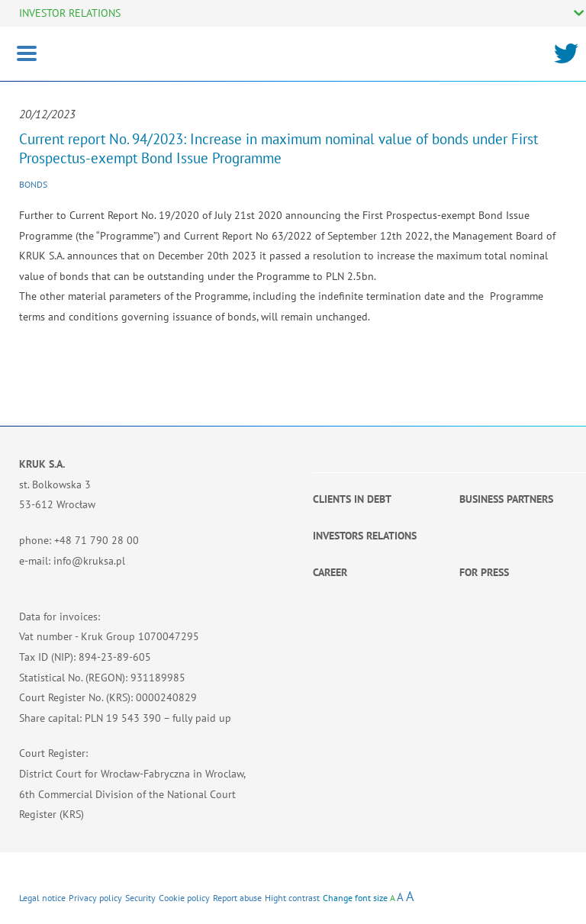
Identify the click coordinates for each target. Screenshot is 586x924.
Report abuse (237, 898)
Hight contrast (292, 898)
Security (140, 898)
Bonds (33, 184)
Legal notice (42, 898)
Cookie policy (184, 898)
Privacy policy (95, 898)
